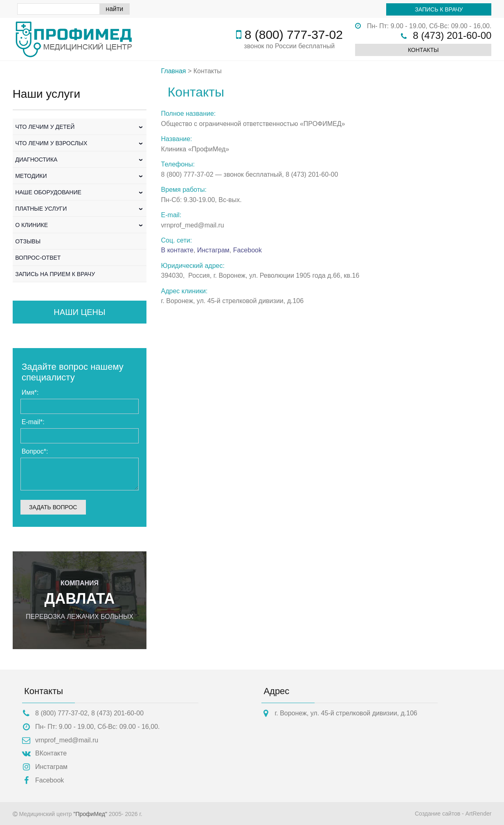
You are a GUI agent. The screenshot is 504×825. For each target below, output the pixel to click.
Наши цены (79, 312)
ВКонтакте (51, 753)
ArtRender (479, 814)
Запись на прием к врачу (55, 274)
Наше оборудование (80, 192)
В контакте (177, 250)
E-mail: (33, 422)
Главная (174, 71)
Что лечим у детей (80, 127)
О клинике (80, 225)
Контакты (423, 50)
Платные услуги (80, 209)
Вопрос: (35, 451)
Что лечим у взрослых (80, 143)
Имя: (30, 392)
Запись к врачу (439, 9)
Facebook (248, 250)
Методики (80, 176)
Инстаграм (213, 250)
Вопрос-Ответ (38, 258)
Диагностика (80, 160)
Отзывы (28, 241)
